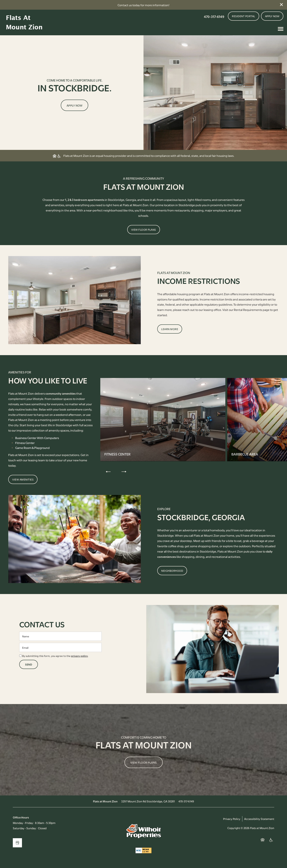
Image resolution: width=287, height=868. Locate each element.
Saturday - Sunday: (25, 828)
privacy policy (79, 656)
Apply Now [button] (75, 105)
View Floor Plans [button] (144, 762)
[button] (282, 5)
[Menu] (281, 29)
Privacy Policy (232, 819)
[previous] (108, 471)
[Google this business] (17, 843)
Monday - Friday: (23, 823)
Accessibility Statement (259, 819)
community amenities (60, 393)
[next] (124, 471)
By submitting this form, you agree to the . (55, 656)
